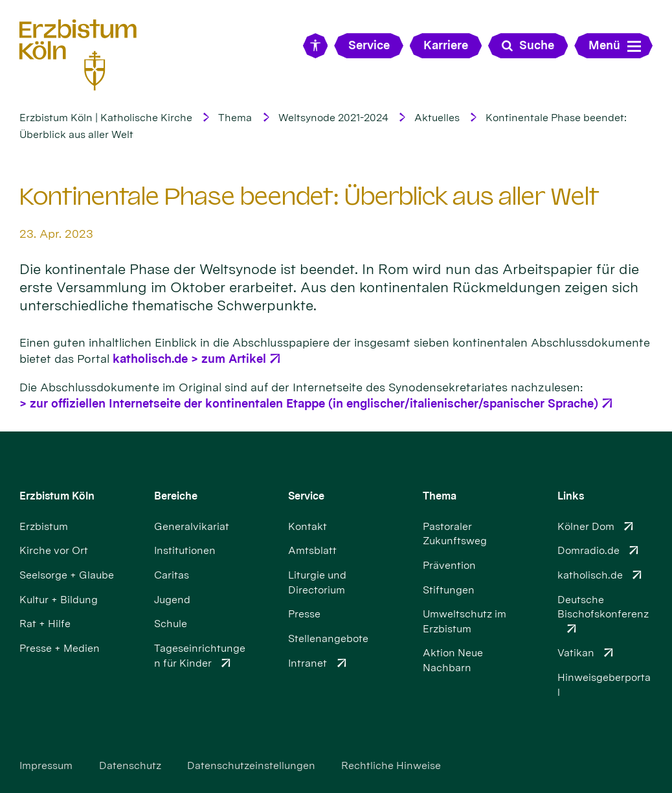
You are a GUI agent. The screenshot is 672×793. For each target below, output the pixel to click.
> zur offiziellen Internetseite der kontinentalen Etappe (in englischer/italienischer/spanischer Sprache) (309, 403)
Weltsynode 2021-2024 (333, 118)
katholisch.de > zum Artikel (189, 359)
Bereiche (176, 496)
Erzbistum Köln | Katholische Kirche (106, 118)
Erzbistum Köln (57, 496)
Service (306, 496)
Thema (235, 118)
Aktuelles (437, 118)
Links (571, 496)
